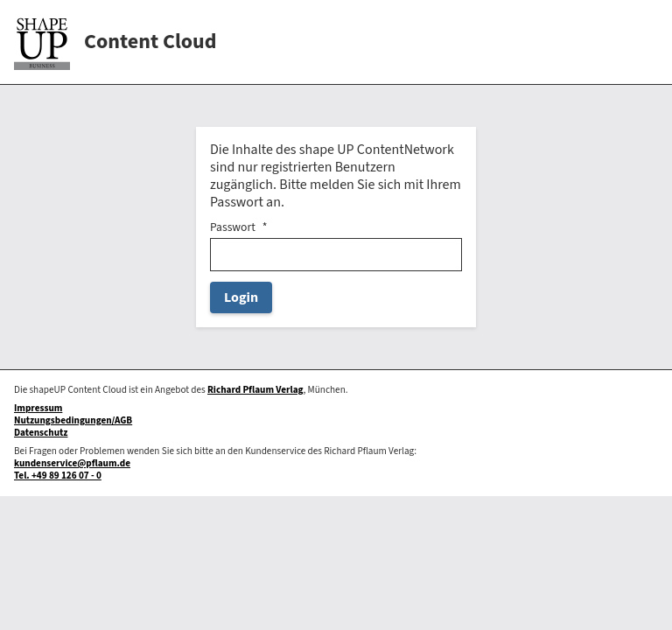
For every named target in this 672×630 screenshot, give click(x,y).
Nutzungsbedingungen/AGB (73, 420)
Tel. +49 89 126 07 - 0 (58, 476)
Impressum (38, 408)
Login (241, 297)
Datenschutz (41, 433)
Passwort (233, 227)
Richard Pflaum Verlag (255, 390)
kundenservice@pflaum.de (72, 463)
